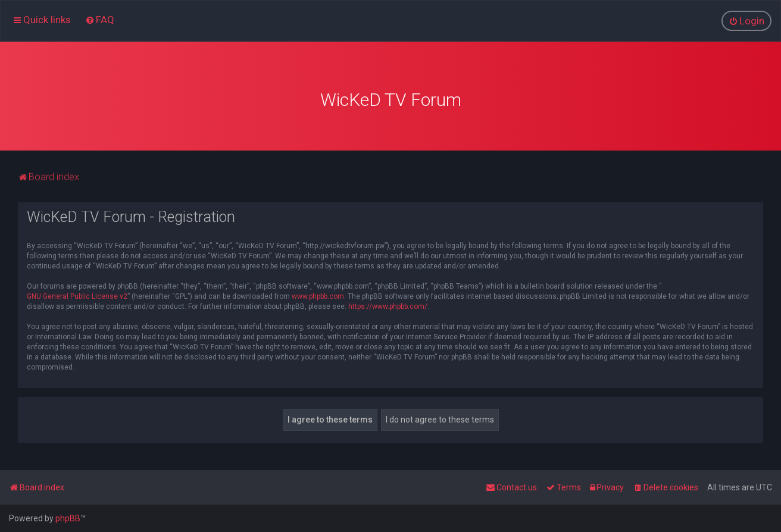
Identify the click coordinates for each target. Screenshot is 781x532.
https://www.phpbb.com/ (388, 304)
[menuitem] (100, 20)
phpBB (68, 518)
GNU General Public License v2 (77, 294)
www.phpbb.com (318, 294)
